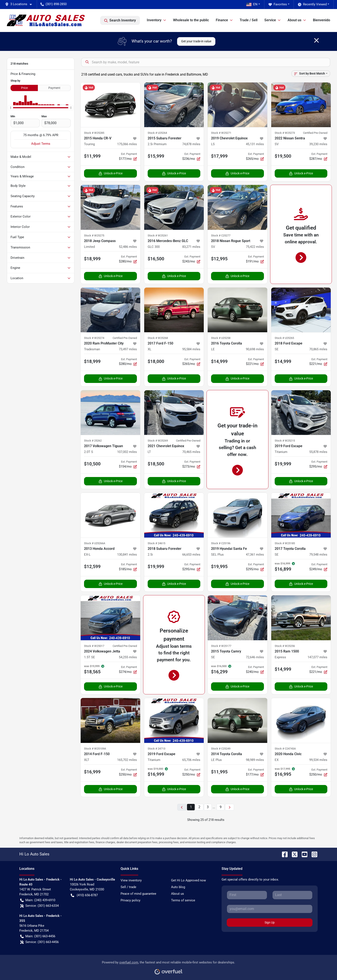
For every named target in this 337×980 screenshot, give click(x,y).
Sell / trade (128, 887)
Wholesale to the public (191, 20)
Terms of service (183, 900)
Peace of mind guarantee (138, 894)
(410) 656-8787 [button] (84, 895)
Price (24, 88)
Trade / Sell (249, 20)
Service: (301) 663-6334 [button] (39, 906)
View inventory (131, 880)
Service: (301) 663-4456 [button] (39, 942)
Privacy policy (130, 900)
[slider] (11, 108)
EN (252, 4)
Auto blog (178, 887)
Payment (54, 88)
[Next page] (230, 807)
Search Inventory (120, 20)
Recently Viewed (312, 4)
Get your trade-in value (196, 41)
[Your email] (270, 909)
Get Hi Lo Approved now (188, 880)
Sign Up (270, 922)
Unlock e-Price (111, 173)
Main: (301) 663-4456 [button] (38, 936)
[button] (20, 4)
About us (178, 894)
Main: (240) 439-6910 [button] (38, 900)
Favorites (278, 4)
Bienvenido (322, 20)
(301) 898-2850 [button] (54, 4)
